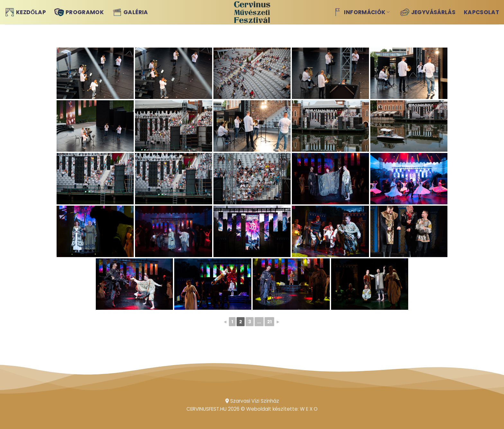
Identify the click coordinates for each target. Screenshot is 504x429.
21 (269, 322)
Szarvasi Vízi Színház (252, 401)
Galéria (130, 12)
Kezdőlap (25, 12)
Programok (79, 12)
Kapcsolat (482, 12)
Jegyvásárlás (428, 12)
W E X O (309, 409)
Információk (361, 12)
